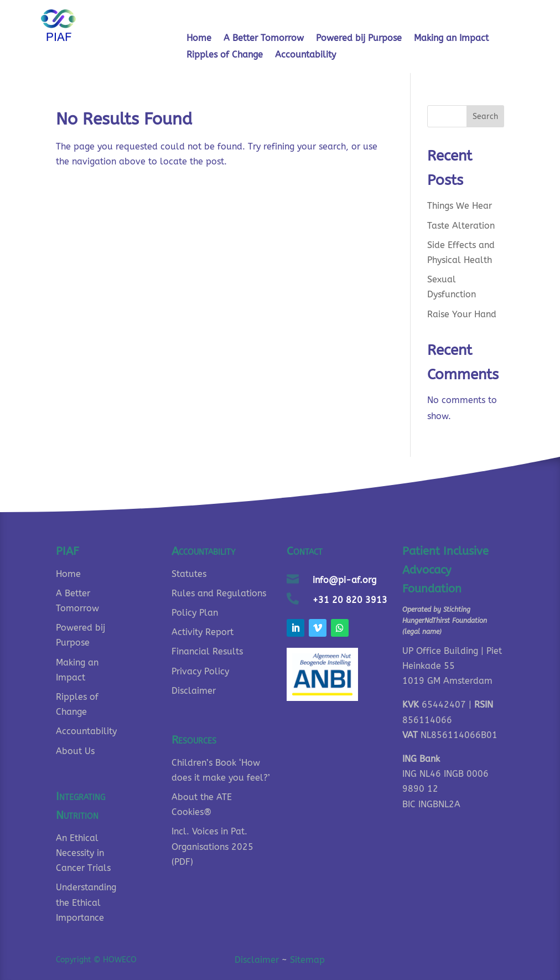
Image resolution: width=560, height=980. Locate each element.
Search (485, 117)
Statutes (189, 574)
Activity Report (203, 632)
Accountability (305, 55)
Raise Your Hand (462, 314)
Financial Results (207, 651)
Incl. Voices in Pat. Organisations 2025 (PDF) (212, 846)
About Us (75, 751)
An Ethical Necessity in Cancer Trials (83, 853)
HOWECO (120, 960)
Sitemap (307, 960)
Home (199, 39)
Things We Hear (460, 206)
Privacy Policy (200, 671)
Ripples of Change (225, 55)
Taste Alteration (461, 226)
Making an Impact (451, 39)
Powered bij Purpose (359, 39)
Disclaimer (194, 691)
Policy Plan (195, 613)
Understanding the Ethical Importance (86, 902)
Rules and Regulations (219, 593)
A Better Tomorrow (264, 39)
